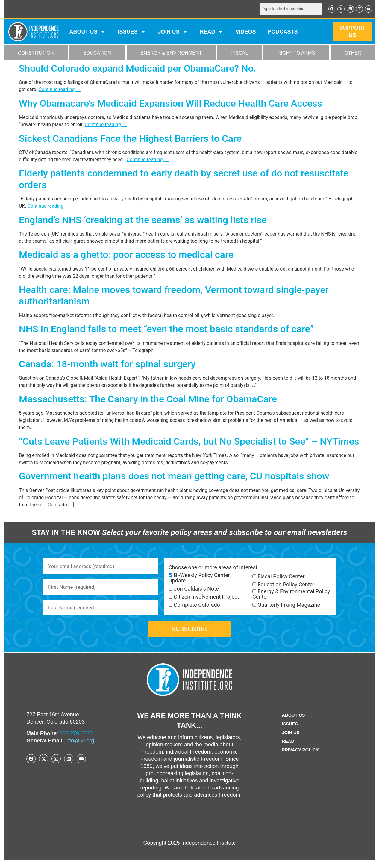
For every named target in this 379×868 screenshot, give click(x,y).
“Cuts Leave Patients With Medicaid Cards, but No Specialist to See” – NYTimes (189, 442)
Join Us (290, 741)
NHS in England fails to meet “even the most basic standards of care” (166, 330)
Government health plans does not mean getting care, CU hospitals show (174, 477)
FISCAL (240, 53)
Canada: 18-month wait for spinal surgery (107, 365)
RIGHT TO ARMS (296, 53)
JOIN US (173, 32)
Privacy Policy (300, 758)
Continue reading (60, 90)
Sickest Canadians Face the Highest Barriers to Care (130, 139)
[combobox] (287, 9)
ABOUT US (87, 32)
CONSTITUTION (36, 53)
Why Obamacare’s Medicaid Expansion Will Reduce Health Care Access (170, 104)
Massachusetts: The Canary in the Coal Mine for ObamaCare (148, 400)
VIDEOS (245, 32)
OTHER (353, 53)
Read (287, 750)
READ (212, 32)
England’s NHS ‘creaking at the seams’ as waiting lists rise (143, 221)
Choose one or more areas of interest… (215, 568)
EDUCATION (97, 53)
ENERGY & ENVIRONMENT (171, 53)
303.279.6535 (76, 742)
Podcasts (283, 32)
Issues (132, 32)
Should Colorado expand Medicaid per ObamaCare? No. (138, 69)
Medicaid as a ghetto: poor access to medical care (126, 255)
